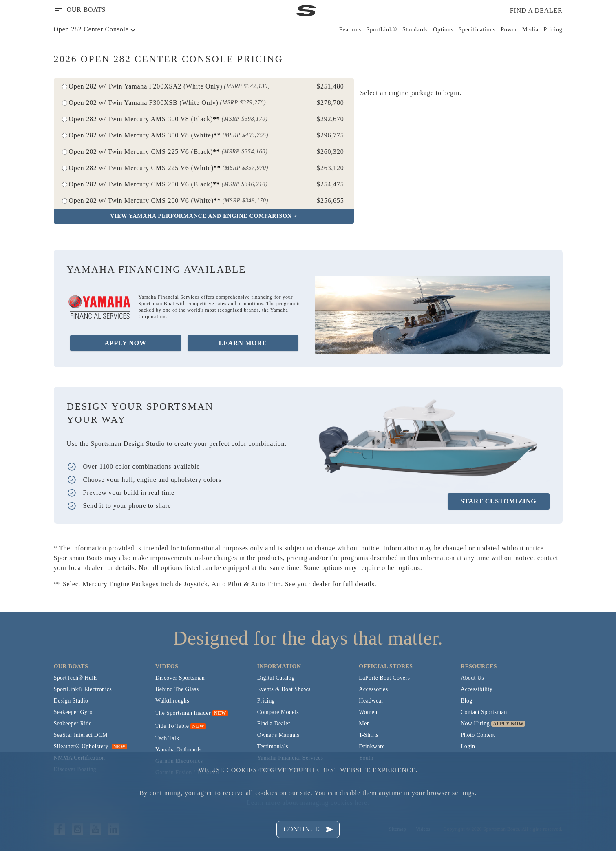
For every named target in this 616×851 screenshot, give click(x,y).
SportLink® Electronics (83, 689)
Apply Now (125, 343)
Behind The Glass (177, 689)
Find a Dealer (274, 724)
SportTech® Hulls (76, 678)
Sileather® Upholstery (91, 746)
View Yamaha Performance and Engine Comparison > (204, 216)
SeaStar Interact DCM (81, 735)
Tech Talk (167, 738)
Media (530, 30)
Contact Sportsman (484, 712)
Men (364, 724)
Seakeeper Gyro (73, 712)
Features (350, 30)
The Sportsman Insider (183, 713)
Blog (467, 701)
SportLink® (382, 30)
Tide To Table (172, 726)
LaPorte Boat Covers (384, 678)
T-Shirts (369, 735)
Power (509, 30)
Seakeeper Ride (73, 724)
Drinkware (372, 746)
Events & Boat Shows (284, 689)
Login (468, 746)
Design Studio (71, 701)
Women (368, 712)
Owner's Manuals (278, 735)
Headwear (371, 701)
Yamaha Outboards (178, 750)
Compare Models (278, 712)
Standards (415, 30)
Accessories (373, 689)
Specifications (477, 30)
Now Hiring (475, 724)
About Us (472, 678)
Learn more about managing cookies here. (308, 803)
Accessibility (477, 689)
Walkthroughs (172, 701)
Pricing (553, 30)
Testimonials (273, 746)
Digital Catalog (276, 678)
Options (443, 30)
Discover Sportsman (180, 678)
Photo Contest (478, 735)
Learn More (243, 343)
